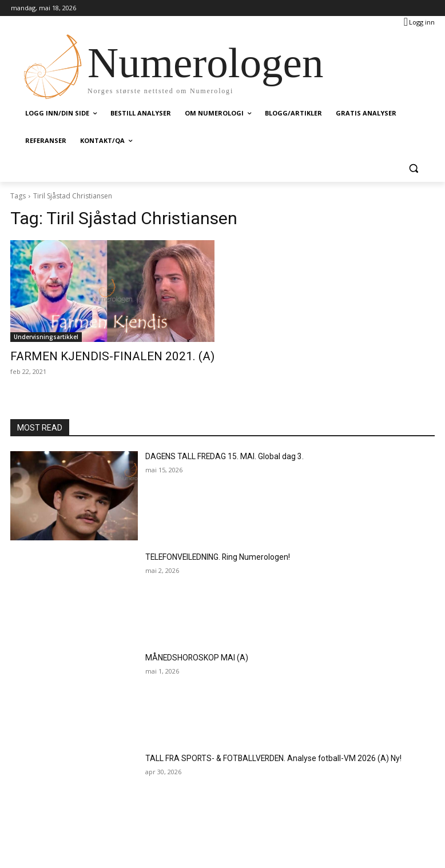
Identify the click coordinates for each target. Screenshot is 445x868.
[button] (413, 168)
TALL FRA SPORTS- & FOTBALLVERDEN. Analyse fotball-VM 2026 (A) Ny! (257, 756)
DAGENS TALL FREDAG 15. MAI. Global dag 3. (215, 454)
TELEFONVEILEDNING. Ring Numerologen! (210, 555)
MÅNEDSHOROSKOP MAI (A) (190, 655)
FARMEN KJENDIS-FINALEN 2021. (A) (90, 356)
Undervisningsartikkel (46, 337)
